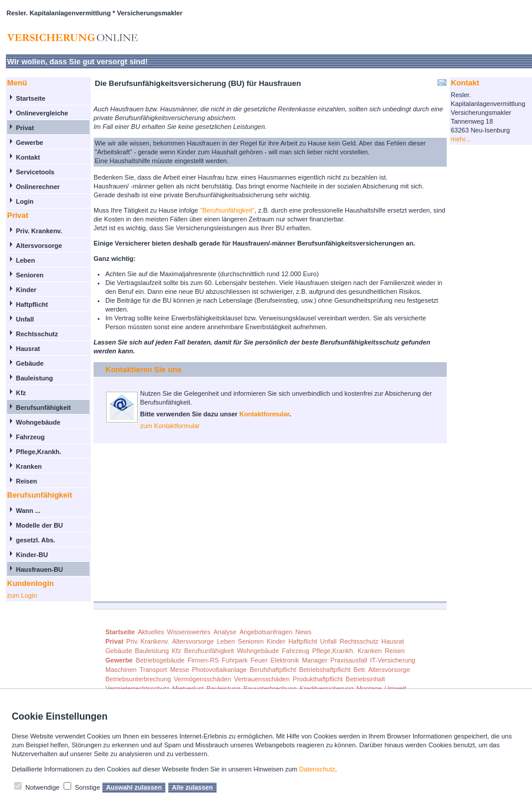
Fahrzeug (30, 437)
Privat (25, 128)
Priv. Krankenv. (39, 231)
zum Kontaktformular (170, 426)
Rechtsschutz (37, 334)
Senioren (30, 275)
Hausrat (28, 349)
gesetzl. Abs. (36, 540)
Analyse (225, 632)
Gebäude (30, 363)
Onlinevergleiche (42, 113)
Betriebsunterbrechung (138, 679)
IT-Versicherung (393, 660)
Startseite (31, 98)
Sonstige (87, 787)
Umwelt (396, 688)
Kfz (21, 393)
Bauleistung (34, 378)
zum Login (22, 595)
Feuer (259, 660)
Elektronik (285, 660)
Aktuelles (151, 632)
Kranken (29, 466)
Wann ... (28, 511)
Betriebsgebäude (160, 660)
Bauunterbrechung (270, 688)
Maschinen (121, 670)
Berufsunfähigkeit (44, 408)
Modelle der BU (39, 525)
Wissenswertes (189, 632)
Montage (369, 688)
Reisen (26, 481)
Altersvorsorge (39, 246)
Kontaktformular (265, 414)
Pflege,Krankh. (39, 452)
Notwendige (42, 787)
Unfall (25, 319)
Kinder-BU (32, 555)
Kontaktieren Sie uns (143, 370)
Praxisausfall (348, 660)
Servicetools (35, 172)
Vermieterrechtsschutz (137, 688)
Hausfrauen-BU (39, 569)
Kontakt (28, 157)
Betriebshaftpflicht (325, 670)
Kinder (26, 290)
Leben (25, 260)
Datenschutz (317, 769)
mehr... (461, 139)
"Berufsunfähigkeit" (227, 210)
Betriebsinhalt (365, 679)
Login (25, 201)
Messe (179, 670)
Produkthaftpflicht (317, 679)
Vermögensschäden (202, 679)
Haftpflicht (32, 304)
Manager (315, 660)
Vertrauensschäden (262, 679)
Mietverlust (188, 688)
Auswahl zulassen (134, 787)
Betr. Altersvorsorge (382, 670)
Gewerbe (29, 143)
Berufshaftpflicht (273, 670)
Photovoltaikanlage (219, 670)
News (304, 632)
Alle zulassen (192, 787)
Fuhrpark (235, 660)
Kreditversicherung (327, 688)
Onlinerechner (38, 187)
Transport (153, 670)
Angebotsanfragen (266, 632)
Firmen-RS (203, 660)
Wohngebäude (38, 422)
